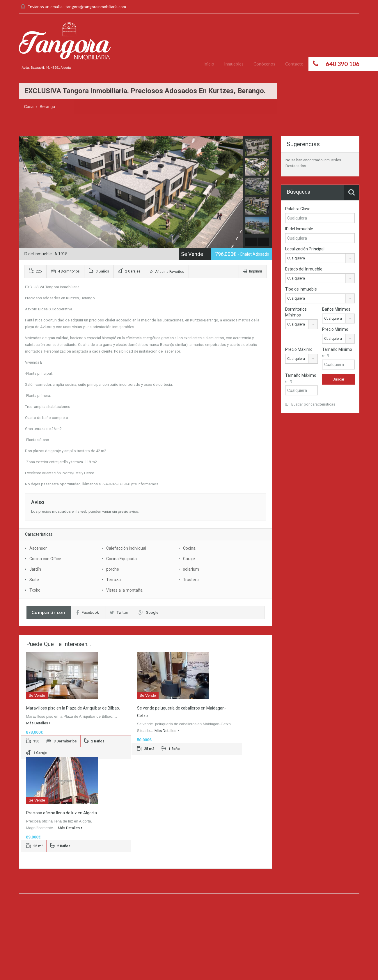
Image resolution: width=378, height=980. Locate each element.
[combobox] (320, 258)
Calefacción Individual (126, 548)
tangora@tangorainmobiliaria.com (96, 7)
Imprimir (253, 271)
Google (148, 612)
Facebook (88, 612)
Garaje (189, 559)
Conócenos (264, 64)
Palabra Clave (298, 209)
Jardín (35, 569)
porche (113, 569)
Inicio (209, 64)
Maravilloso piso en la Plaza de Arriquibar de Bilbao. (73, 708)
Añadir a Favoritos (167, 272)
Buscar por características (310, 404)
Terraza (113, 580)
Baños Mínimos (336, 309)
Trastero (191, 580)
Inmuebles (234, 64)
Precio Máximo (299, 349)
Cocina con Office (45, 559)
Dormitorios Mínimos (296, 312)
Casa (29, 107)
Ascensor (38, 548)
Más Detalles (38, 723)
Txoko (35, 590)
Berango (47, 107)
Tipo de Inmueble (301, 289)
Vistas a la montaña (124, 590)
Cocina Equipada (121, 559)
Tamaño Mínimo (337, 352)
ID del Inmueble (299, 229)
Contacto (294, 64)
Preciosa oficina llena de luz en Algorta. (62, 813)
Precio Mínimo (335, 329)
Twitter (119, 612)
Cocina (189, 548)
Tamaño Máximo (301, 378)
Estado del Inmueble (304, 269)
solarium (191, 569)
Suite (34, 580)
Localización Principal (305, 249)
